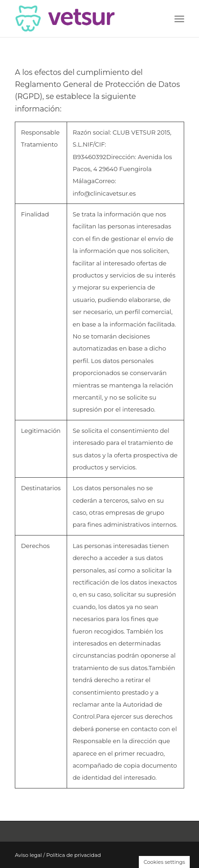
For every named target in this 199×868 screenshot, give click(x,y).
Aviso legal (28, 855)
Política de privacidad (74, 855)
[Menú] (179, 18)
